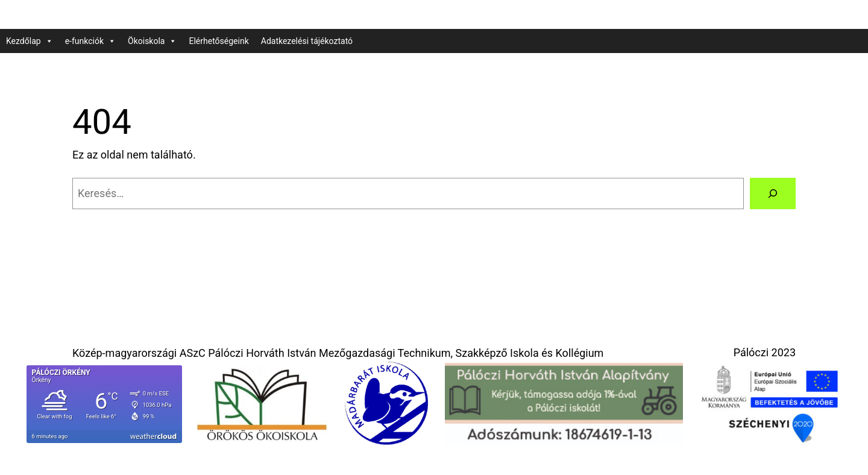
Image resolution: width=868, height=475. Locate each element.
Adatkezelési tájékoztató (307, 41)
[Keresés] (773, 193)
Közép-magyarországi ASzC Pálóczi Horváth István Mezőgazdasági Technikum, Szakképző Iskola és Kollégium (338, 353)
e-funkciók (90, 41)
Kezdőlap (30, 41)
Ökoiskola (152, 41)
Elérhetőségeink (219, 41)
